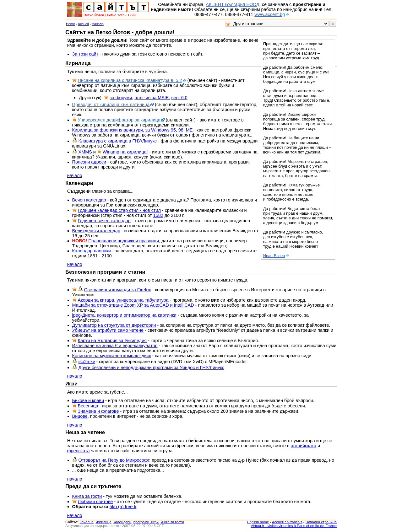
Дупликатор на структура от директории (114, 325)
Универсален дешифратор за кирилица (119, 120)
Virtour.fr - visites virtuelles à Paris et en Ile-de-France (294, 526)
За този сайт (85, 54)
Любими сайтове (95, 502)
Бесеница (88, 406)
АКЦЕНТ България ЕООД (232, 4)
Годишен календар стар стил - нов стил (119, 210)
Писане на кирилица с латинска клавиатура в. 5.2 (130, 80)
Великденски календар (96, 231)
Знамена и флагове (98, 411)
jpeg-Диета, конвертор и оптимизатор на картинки (124, 315)
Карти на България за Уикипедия (112, 341)
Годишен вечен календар (104, 221)
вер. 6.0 (179, 98)
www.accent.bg (270, 14)
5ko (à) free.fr (123, 507)
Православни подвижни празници (124, 241)
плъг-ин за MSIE (152, 98)
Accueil (83, 24)
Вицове (80, 416)
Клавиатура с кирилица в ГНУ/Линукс (118, 141)
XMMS (85, 152)
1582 (158, 215)
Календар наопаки (92, 251)
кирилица (103, 522)
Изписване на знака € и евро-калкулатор (115, 346)
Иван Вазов (274, 256)
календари (122, 522)
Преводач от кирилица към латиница (111, 105)
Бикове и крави (88, 400)
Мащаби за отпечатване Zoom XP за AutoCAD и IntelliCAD (133, 305)
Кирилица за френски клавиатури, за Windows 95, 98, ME (133, 130)
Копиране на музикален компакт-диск (112, 356)
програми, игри (146, 522)
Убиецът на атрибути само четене (108, 330)
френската (79, 451)
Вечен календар (89, 200)
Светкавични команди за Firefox (118, 290)
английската (304, 446)
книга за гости (172, 522)
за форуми (121, 98)
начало (75, 175)
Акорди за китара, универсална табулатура (123, 300)
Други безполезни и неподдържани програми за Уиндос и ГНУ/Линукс (151, 368)
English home (258, 522)
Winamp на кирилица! (125, 152)
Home (71, 24)
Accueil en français (287, 522)
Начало (98, 24)
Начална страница (321, 522)
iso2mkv (87, 362)
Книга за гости (87, 496)
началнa (86, 522)
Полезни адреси (89, 162)
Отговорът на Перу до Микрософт (114, 460)
